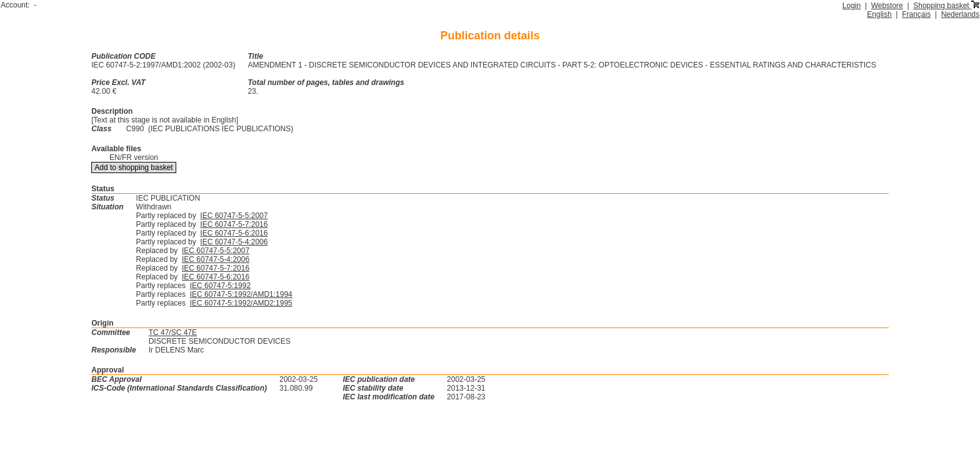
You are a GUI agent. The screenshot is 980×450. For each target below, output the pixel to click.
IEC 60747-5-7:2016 (234, 224)
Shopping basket (946, 6)
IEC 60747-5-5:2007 (234, 216)
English (879, 14)
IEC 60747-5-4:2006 (234, 242)
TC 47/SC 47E (173, 332)
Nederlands (960, 14)
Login (852, 6)
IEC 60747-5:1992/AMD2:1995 (241, 303)
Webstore (887, 6)
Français (916, 14)
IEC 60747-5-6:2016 (234, 233)
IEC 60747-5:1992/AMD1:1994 (241, 294)
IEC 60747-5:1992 (220, 286)
